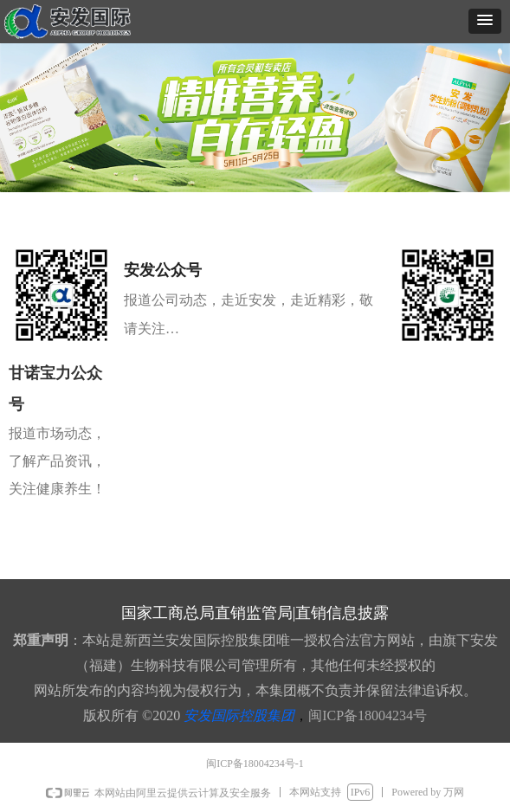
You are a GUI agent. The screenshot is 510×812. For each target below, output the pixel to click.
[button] (485, 21)
